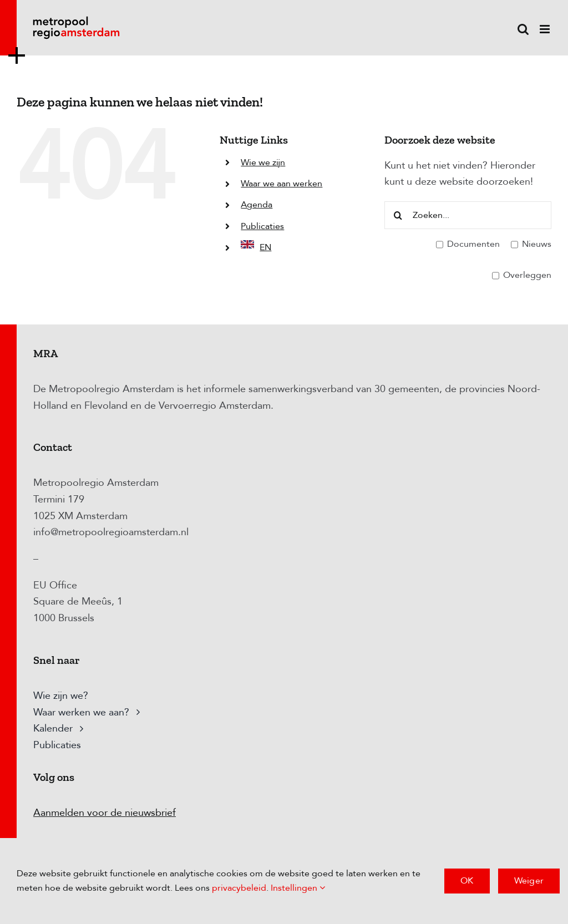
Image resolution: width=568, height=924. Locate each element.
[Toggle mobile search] (523, 29)
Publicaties (262, 226)
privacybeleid (239, 888)
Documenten (468, 245)
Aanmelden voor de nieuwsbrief (105, 813)
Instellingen (298, 888)
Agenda (257, 205)
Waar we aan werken (282, 184)
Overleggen (522, 276)
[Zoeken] (398, 215)
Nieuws (531, 245)
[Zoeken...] (468, 215)
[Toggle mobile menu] (546, 29)
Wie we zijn (263, 163)
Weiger (529, 881)
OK (467, 881)
